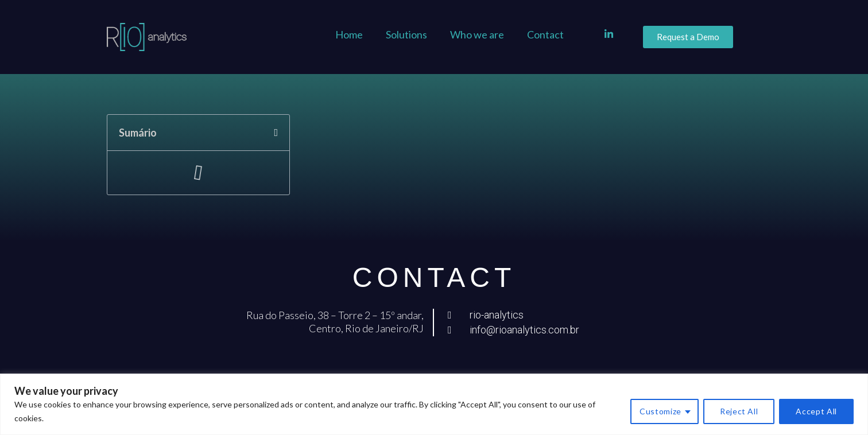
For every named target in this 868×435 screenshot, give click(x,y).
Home (349, 34)
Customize (660, 411)
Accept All (816, 411)
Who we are (477, 34)
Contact (545, 34)
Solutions (406, 34)
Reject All (739, 411)
